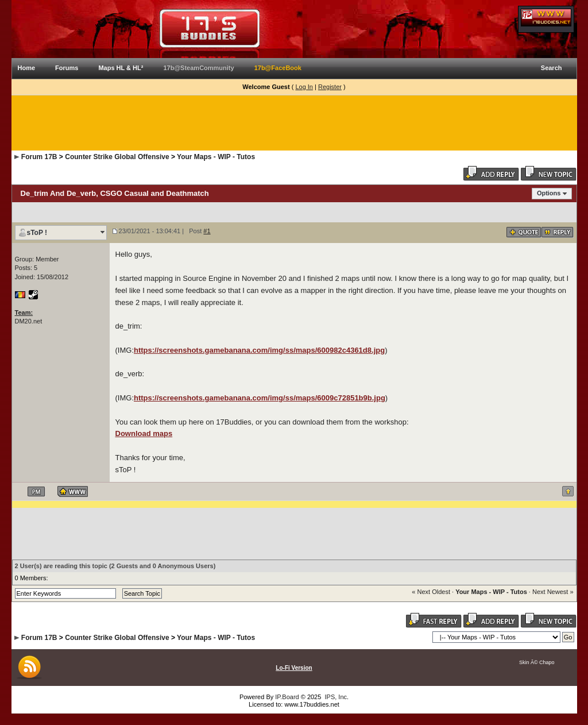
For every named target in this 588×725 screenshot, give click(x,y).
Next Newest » (553, 592)
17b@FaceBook (278, 68)
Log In (304, 87)
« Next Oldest (431, 592)
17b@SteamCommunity (198, 68)
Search (552, 68)
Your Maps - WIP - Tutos (216, 157)
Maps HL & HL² (121, 68)
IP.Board (287, 697)
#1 (207, 231)
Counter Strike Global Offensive (117, 157)
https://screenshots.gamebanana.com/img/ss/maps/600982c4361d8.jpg (259, 350)
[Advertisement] (294, 123)
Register (330, 87)
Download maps (144, 433)
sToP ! (37, 233)
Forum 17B (39, 157)
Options (549, 193)
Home (27, 68)
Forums (67, 68)
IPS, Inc (336, 697)
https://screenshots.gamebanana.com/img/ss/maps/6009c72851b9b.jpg (260, 398)
